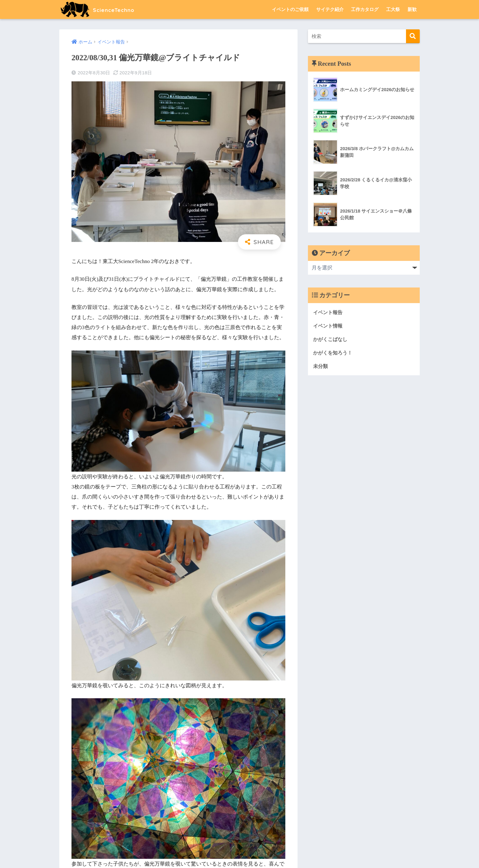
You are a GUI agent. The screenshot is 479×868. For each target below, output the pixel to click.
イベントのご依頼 (290, 9)
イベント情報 (329, 326)
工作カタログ (365, 9)
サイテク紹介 (330, 9)
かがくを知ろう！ (334, 353)
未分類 (321, 367)
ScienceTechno (104, 9)
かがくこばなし (331, 339)
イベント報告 (329, 312)
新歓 (412, 9)
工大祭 (393, 9)
